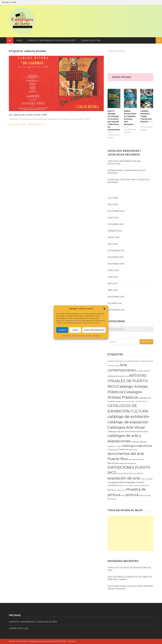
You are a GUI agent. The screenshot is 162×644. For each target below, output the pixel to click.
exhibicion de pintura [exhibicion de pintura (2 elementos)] (127, 463)
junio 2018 (113, 270)
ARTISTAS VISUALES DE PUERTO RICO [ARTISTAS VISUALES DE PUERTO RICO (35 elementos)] (128, 381)
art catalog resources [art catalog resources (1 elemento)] (131, 361)
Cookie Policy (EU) (91, 40)
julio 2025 (113, 198)
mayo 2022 (113, 244)
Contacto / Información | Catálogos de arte (52, 40)
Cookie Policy (66, 335)
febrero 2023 (115, 231)
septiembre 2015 (116, 310)
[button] (105, 309)
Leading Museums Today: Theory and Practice (146, 116)
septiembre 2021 (116, 251)
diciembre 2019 (115, 257)
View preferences (94, 330)
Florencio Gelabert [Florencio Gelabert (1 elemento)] (146, 479)
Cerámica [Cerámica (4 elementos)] (123, 449)
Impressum (96, 335)
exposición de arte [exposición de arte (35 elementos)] (124, 478)
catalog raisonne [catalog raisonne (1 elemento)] (121, 402)
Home (19, 40)
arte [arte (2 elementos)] (118, 366)
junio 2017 (113, 277)
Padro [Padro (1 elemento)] (123, 496)
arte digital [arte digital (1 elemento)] (140, 371)
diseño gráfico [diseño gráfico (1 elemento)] (133, 450)
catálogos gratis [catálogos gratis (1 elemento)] (113, 450)
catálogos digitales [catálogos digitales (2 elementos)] (139, 442)
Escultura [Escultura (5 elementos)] (113, 463)
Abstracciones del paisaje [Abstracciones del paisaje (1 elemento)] (116, 361)
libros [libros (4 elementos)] (111, 490)
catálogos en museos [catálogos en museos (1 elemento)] (114, 446)
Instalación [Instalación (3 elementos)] (113, 485)
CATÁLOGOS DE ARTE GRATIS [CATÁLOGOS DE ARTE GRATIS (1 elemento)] (137, 402)
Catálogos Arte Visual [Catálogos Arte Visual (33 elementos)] (126, 427)
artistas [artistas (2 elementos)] (147, 371)
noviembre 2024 (116, 211)
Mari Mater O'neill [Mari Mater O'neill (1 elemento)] (120, 490)
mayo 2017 (113, 284)
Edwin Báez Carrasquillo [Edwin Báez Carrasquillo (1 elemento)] (136, 460)
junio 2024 (113, 218)
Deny (75, 330)
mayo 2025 (113, 204)
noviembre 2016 (116, 297)
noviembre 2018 (116, 264)
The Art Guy (39, 124)
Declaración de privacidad (82, 335)
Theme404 (23, 641)
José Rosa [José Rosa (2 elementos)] (144, 485)
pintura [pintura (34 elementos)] (132, 495)
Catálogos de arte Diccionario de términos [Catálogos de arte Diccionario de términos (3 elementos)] (128, 432)
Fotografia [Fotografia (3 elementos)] (113, 482)
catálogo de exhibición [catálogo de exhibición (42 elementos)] (128, 417)
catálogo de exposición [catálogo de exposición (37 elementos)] (128, 422)
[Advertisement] (130, 533)
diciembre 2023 (116, 224)
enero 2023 (113, 237)
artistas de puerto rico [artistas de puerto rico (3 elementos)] (118, 376)
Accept (62, 330)
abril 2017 (113, 290)
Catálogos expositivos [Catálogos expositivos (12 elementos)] (137, 446)
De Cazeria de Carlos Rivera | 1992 (28, 115)
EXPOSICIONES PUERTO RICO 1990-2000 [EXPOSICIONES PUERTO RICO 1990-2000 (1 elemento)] (130, 474)
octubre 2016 (114, 303)
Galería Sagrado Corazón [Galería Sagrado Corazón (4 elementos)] (131, 482)
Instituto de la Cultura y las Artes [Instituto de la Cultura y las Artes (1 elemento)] (129, 486)
